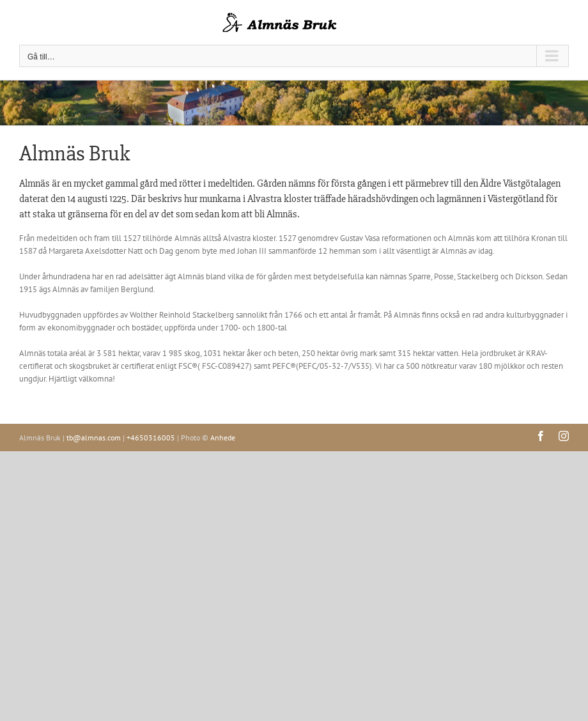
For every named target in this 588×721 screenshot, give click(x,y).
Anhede (223, 438)
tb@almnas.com (94, 438)
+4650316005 (151, 438)
